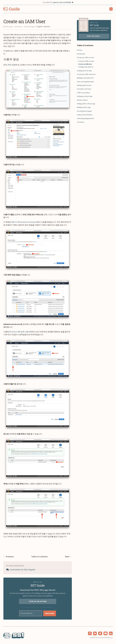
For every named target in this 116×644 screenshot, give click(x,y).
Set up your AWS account (85, 57)
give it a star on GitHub (62, 2)
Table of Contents (39, 557)
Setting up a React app (85, 96)
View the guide (94, 36)
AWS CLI (14, 222)
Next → (68, 557)
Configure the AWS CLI (86, 67)
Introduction (81, 54)
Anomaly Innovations (104, 637)
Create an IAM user (85, 64)
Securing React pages (84, 111)
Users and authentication (85, 82)
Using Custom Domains (85, 115)
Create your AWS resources (86, 74)
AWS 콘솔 (11, 65)
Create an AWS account (86, 61)
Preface (80, 50)
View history (18, 27)
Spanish (47, 26)
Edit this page (8, 27)
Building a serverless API (85, 78)
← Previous (9, 557)
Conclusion (81, 122)
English (40, 26)
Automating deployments (86, 118)
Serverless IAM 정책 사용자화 (21, 332)
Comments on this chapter (21, 569)
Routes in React (82, 100)
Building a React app (84, 107)
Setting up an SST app (84, 71)
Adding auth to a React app (86, 104)
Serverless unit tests (84, 89)
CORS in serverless (83, 93)
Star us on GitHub (38, 601)
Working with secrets (84, 85)
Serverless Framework (29, 222)
